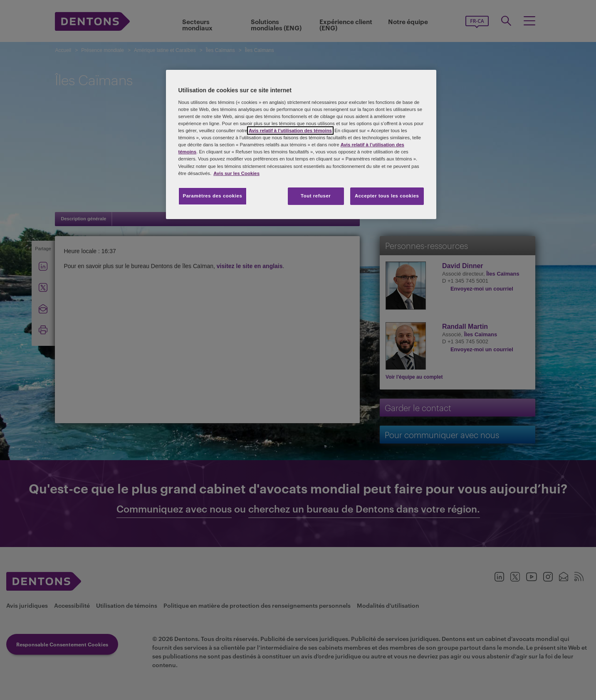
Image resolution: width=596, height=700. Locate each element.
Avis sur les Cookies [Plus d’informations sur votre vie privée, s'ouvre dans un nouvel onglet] (236, 173)
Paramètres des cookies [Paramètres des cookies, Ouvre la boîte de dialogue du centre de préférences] (213, 196)
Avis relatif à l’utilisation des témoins (290, 131)
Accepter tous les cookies (387, 196)
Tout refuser (316, 196)
